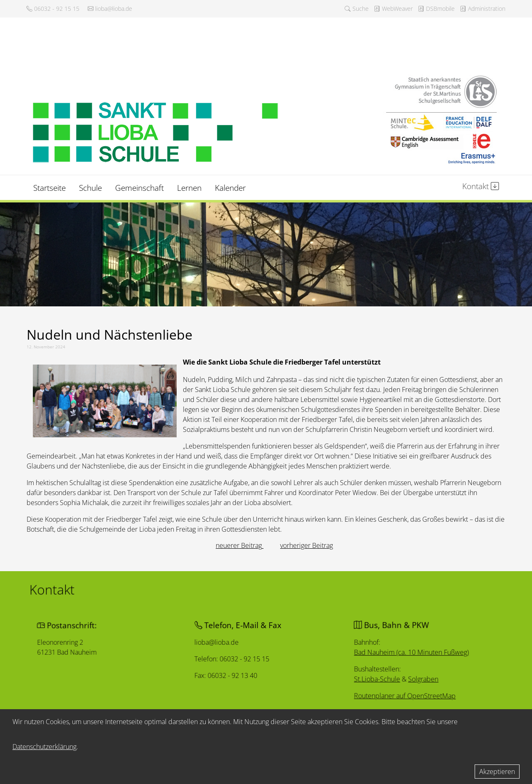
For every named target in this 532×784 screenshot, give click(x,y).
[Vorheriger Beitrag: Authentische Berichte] (240, 545)
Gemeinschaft (139, 188)
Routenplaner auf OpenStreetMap (400, 699)
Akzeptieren (497, 772)
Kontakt (481, 186)
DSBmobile (436, 9)
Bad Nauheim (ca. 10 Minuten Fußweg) (407, 653)
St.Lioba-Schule (372, 681)
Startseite (49, 188)
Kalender (230, 188)
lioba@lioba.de (110, 9)
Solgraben (418, 681)
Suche (357, 9)
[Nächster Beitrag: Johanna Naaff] (307, 545)
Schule (90, 188)
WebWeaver (393, 9)
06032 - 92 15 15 (53, 9)
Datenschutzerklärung (44, 747)
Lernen (189, 188)
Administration (483, 9)
